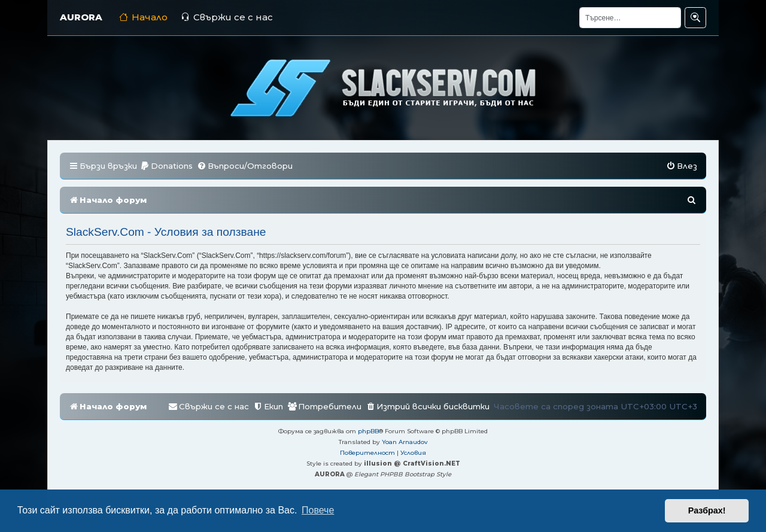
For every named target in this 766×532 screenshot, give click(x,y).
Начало (143, 17)
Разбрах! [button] (707, 510)
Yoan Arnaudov (405, 442)
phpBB (368, 431)
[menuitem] (166, 166)
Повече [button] (318, 510)
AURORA (81, 17)
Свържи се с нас (227, 17)
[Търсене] (630, 18)
